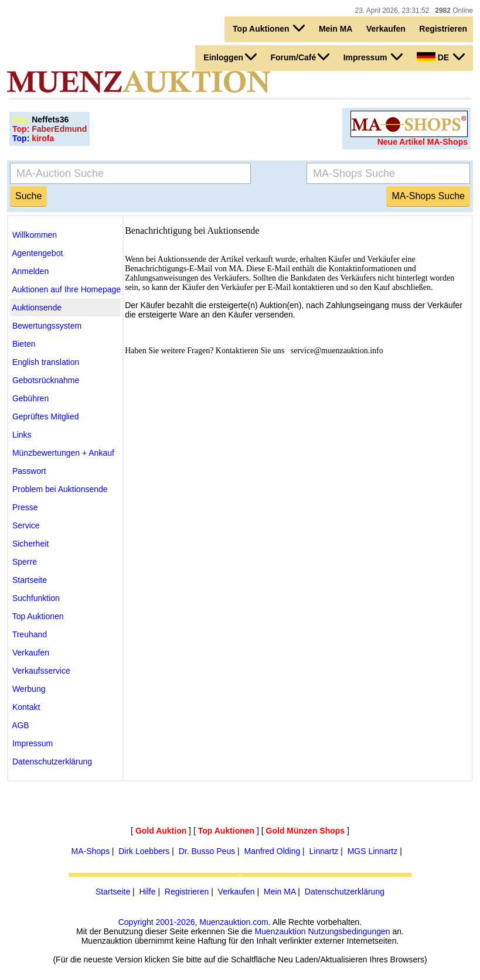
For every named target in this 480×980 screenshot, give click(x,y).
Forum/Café (300, 57)
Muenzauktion (280, 931)
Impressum (373, 57)
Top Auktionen (269, 28)
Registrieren (443, 29)
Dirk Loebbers (144, 851)
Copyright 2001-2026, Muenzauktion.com (193, 922)
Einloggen (230, 57)
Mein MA (336, 29)
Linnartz (324, 851)
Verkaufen (386, 29)
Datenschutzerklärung (345, 892)
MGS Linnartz (373, 851)
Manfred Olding (273, 851)
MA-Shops (91, 851)
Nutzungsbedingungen (349, 931)
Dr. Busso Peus (207, 851)
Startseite (113, 892)
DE (441, 57)
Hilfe (147, 892)
